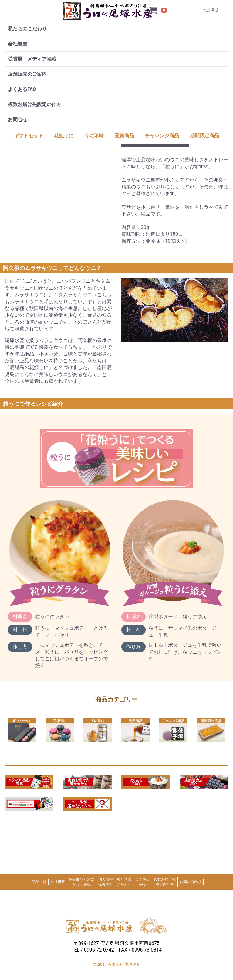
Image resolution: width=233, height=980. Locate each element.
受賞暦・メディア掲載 (32, 59)
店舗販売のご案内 (27, 74)
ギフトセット (29, 136)
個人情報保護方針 (106, 882)
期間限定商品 (204, 136)
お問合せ (18, 120)
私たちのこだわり (27, 29)
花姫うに (64, 136)
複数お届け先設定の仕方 (35, 104)
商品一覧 (39, 882)
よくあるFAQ (22, 89)
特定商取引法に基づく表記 (82, 882)
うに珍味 (94, 136)
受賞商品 (124, 136)
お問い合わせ (191, 882)
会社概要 (18, 44)
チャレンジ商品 (162, 136)
